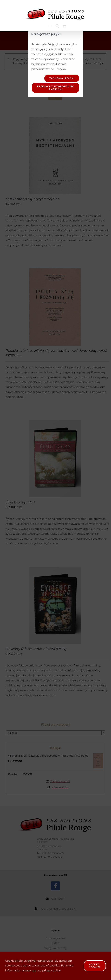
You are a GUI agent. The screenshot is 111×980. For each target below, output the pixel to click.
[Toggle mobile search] (57, 26)
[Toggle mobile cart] (64, 26)
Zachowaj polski (62, 78)
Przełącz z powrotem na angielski (55, 88)
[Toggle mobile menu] (50, 26)
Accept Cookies (95, 966)
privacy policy (51, 970)
